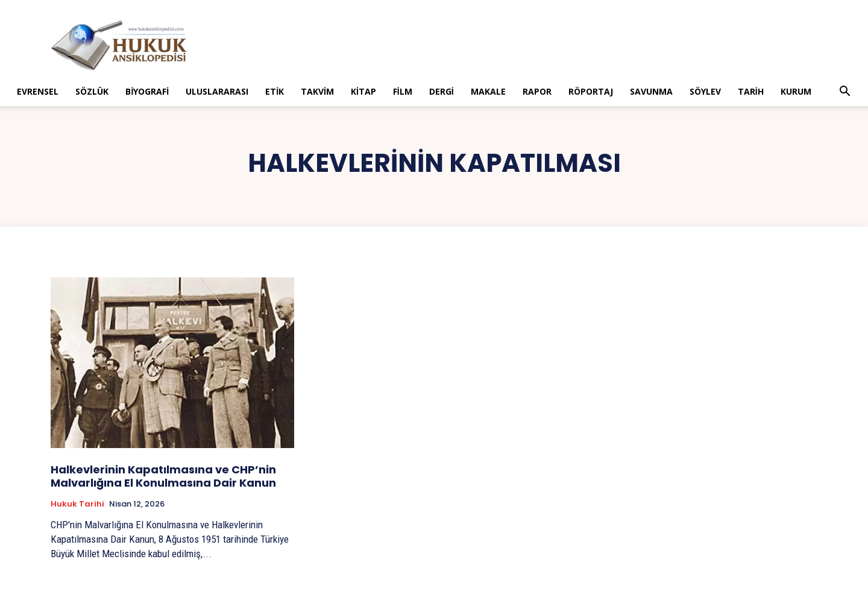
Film (403, 91)
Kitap (363, 91)
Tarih (751, 91)
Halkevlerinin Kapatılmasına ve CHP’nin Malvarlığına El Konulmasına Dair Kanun (163, 476)
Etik (275, 91)
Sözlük (92, 91)
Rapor (537, 91)
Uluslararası (217, 91)
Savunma (651, 91)
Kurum (796, 91)
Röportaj (591, 91)
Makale (488, 91)
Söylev (705, 91)
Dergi (442, 91)
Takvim (317, 91)
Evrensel (38, 91)
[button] (845, 93)
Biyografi (147, 91)
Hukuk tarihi (77, 504)
